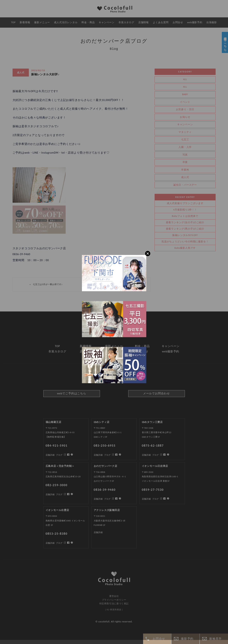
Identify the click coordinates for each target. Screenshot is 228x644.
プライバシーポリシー (114, 600)
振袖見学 (215, 639)
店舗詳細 (50, 543)
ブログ (59, 543)
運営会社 (114, 596)
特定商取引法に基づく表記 (114, 604)
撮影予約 (187, 639)
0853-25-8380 (57, 534)
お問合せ (159, 639)
